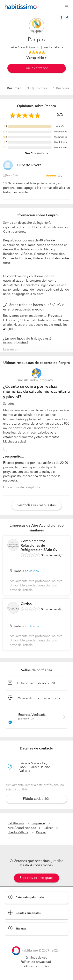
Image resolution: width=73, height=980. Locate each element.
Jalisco (34, 571)
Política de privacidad (36, 962)
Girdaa (26, 604)
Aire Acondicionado (25, 48)
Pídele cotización (36, 68)
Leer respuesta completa (21, 487)
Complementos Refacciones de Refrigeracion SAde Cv (39, 546)
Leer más (10, 350)
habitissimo (16, 824)
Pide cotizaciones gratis (36, 878)
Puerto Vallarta (18, 833)
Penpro (41, 833)
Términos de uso (36, 958)
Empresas (38, 824)
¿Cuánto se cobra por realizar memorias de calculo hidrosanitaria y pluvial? (36, 392)
